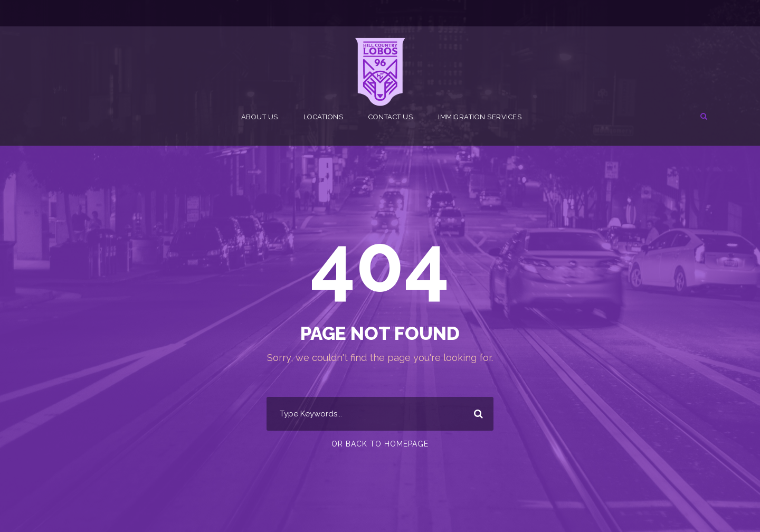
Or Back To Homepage (380, 444)
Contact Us (391, 117)
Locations (324, 117)
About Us (260, 117)
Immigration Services (480, 117)
